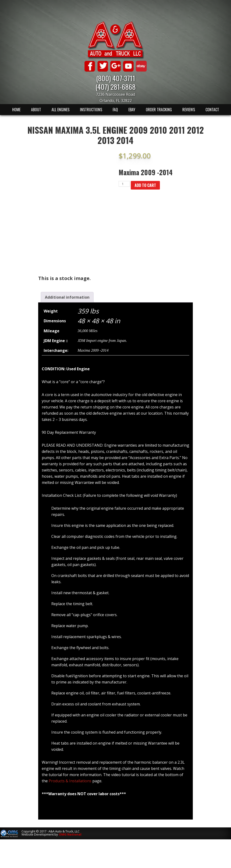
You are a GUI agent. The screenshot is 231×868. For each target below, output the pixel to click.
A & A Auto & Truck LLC (115, 40)
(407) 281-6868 (115, 87)
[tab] (67, 297)
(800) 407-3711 (116, 78)
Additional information (67, 297)
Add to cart (145, 185)
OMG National (70, 834)
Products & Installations (70, 781)
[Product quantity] (124, 184)
